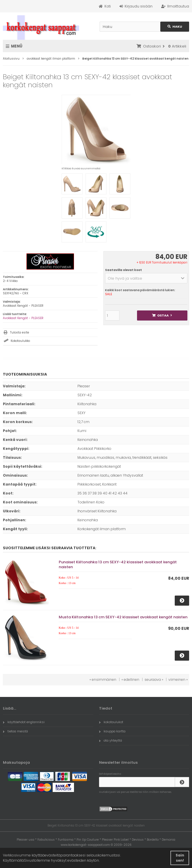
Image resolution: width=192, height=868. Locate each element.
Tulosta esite (20, 332)
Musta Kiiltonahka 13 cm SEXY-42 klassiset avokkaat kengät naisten (123, 617)
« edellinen (130, 680)
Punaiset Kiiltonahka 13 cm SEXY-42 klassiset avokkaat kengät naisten (118, 564)
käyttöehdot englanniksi (24, 722)
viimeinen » (178, 680)
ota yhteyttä (111, 740)
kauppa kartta (112, 731)
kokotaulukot (111, 722)
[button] (146, 278)
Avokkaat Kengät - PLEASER (23, 318)
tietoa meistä (15, 731)
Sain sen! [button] (180, 858)
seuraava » (154, 680)
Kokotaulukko (20, 341)
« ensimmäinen (103, 680)
